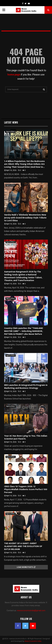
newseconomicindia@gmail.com (31, 610)
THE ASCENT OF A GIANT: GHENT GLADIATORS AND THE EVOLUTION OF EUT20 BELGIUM (23, 546)
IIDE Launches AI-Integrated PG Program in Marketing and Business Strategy (26, 387)
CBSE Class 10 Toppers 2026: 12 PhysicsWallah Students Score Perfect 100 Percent (26, 489)
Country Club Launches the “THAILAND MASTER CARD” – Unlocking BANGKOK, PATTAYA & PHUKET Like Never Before (24, 331)
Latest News (11, 122)
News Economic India (33, 641)
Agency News (11, 132)
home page (14, 75)
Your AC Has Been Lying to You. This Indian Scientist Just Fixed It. (26, 437)
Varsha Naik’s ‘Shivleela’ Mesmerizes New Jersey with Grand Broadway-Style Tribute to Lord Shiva (25, 218)
